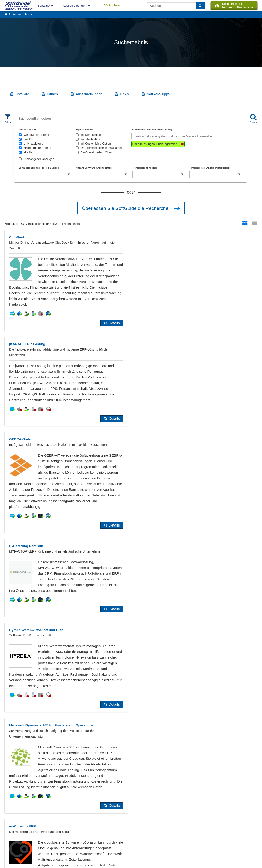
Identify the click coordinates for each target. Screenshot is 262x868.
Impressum (11, 846)
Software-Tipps (158, 94)
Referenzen (12, 836)
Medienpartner (51, 841)
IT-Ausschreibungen (94, 831)
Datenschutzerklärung (154, 864)
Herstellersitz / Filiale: (145, 168)
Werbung (48, 836)
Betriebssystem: (28, 129)
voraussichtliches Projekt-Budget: (39, 168)
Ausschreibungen (74, 6)
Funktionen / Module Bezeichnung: (152, 129)
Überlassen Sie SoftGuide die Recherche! (126, 208)
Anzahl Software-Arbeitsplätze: (94, 168)
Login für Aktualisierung (57, 846)
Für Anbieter (112, 5)
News (125, 94)
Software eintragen (54, 831)
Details (114, 323)
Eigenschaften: (85, 129)
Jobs (8, 841)
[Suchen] (200, 6)
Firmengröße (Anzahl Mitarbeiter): (210, 168)
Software (44, 6)
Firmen (52, 94)
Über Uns (10, 831)
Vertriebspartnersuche (95, 836)
